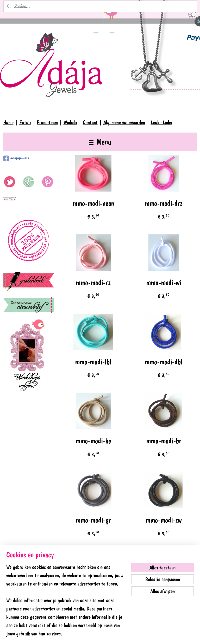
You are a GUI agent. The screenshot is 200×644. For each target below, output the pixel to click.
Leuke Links (161, 122)
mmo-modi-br (164, 441)
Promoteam (47, 122)
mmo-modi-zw (164, 520)
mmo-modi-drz (164, 203)
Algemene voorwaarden (124, 122)
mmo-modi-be (93, 441)
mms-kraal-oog (93, 599)
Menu (100, 142)
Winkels (70, 122)
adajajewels (16, 158)
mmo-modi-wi (164, 283)
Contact (90, 122)
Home (8, 122)
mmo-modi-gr (93, 520)
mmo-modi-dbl (164, 362)
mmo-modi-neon (93, 203)
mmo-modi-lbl (93, 362)
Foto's (25, 122)
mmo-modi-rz (93, 283)
